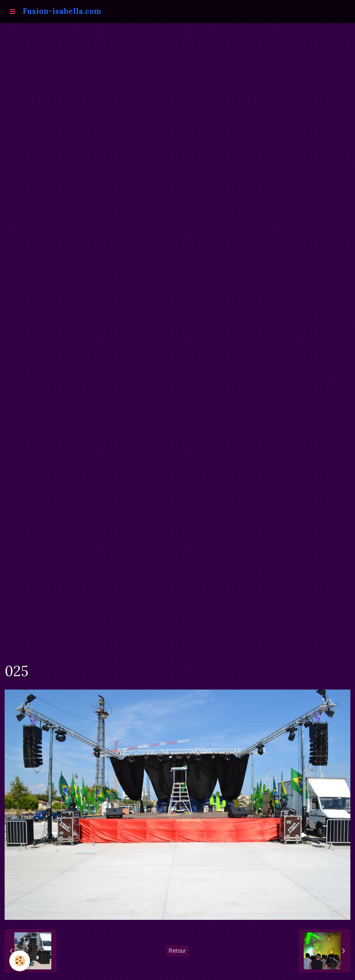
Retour (177, 951)
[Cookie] (20, 961)
